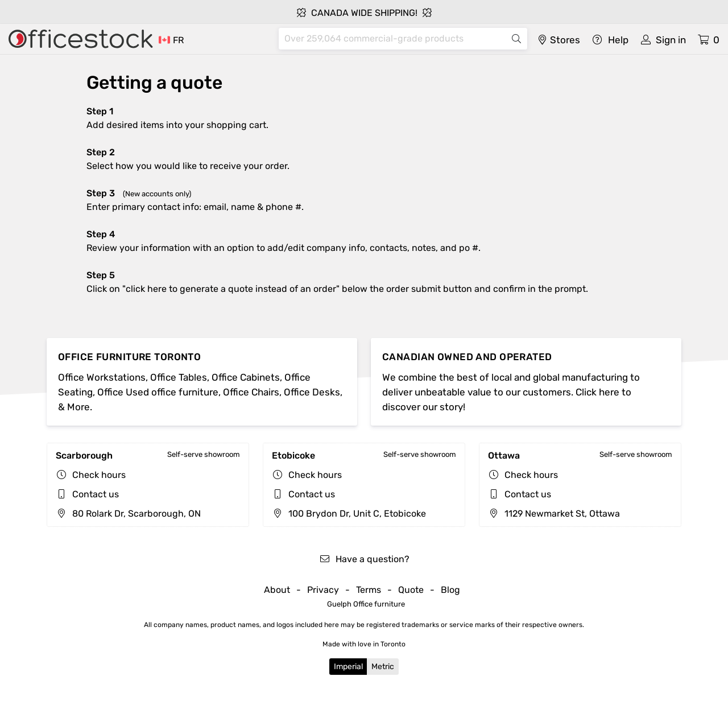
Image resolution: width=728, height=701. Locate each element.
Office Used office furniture (158, 392)
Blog (450, 590)
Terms (369, 590)
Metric (383, 667)
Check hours (99, 475)
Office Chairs (251, 392)
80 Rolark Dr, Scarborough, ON (128, 514)
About (277, 590)
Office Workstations (102, 377)
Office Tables (179, 377)
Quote (411, 590)
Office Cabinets (246, 377)
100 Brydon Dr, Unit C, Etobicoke (349, 514)
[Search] (394, 39)
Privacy (323, 590)
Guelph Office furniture (366, 604)
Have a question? (364, 559)
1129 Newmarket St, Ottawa (554, 514)
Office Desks (312, 392)
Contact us (96, 494)
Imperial (348, 667)
